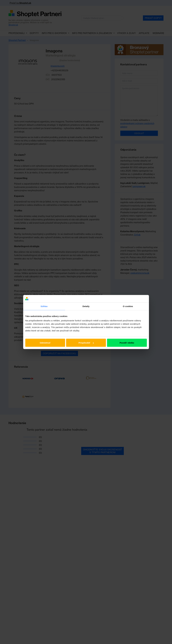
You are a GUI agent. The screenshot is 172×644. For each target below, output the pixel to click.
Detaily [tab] (86, 306)
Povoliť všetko (127, 343)
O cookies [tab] (128, 306)
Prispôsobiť (86, 343)
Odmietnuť (45, 343)
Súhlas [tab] (44, 306)
